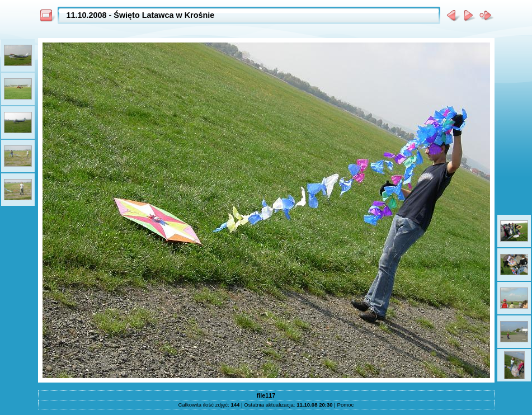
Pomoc (346, 405)
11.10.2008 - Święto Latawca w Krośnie (141, 15)
